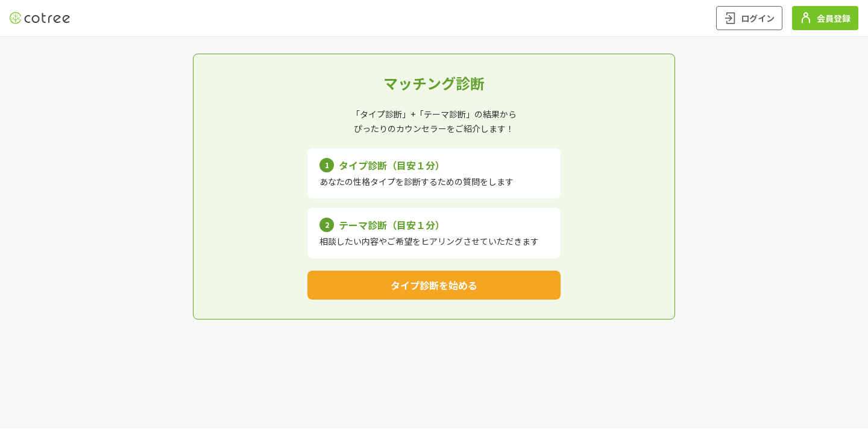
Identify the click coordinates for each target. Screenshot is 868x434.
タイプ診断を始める (434, 285)
